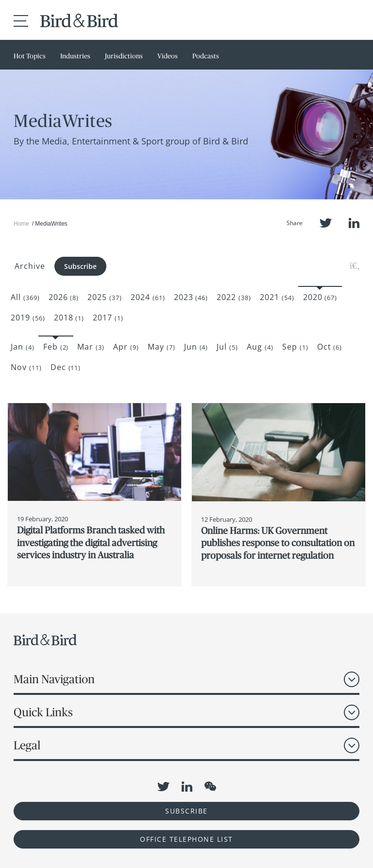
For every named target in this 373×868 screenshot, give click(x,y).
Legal (27, 745)
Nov (26, 367)
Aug (260, 347)
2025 (105, 297)
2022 (234, 297)
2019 (28, 318)
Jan (23, 347)
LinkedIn (354, 223)
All (25, 297)
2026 (64, 297)
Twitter (326, 223)
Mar (91, 347)
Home (21, 224)
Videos (168, 56)
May (161, 347)
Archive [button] (30, 266)
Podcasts (206, 56)
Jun (196, 347)
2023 (191, 297)
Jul (227, 347)
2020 (320, 297)
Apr (126, 347)
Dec (66, 367)
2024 (148, 297)
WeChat (210, 786)
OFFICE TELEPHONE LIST (186, 839)
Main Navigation (54, 679)
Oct (330, 347)
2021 (277, 297)
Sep (295, 347)
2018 (69, 318)
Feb (56, 347)
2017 (108, 318)
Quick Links (43, 712)
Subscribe (80, 266)
